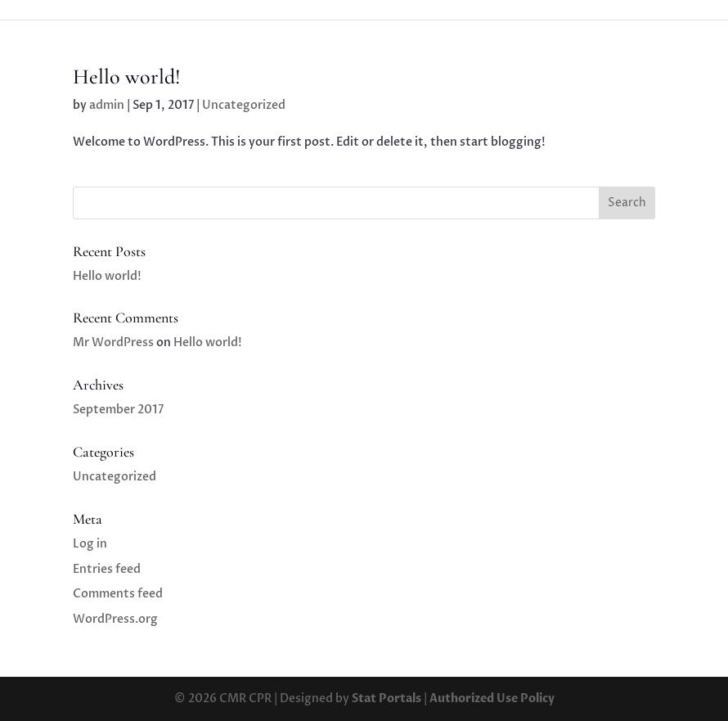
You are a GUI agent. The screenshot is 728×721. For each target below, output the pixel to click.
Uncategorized (244, 105)
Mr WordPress (113, 342)
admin (107, 105)
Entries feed (107, 569)
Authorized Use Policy (492, 698)
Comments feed (118, 594)
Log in (90, 544)
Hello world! (127, 77)
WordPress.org (115, 619)
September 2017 (118, 410)
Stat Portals (386, 698)
